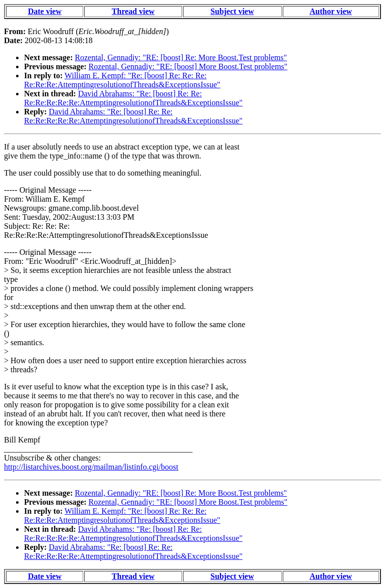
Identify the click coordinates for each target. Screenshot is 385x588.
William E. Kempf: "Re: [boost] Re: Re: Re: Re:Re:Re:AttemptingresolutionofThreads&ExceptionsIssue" (122, 80)
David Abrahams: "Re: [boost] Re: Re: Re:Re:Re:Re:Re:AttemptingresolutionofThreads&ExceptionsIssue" (133, 98)
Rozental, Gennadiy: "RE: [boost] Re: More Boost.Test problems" (181, 57)
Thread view (133, 11)
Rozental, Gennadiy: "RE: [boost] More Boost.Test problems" (188, 66)
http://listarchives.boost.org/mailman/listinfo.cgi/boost (91, 467)
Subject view (232, 11)
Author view (331, 11)
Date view (45, 11)
